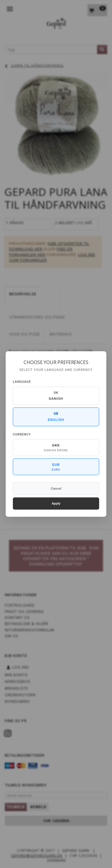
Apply (56, 503)
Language (22, 382)
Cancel (56, 488)
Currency (22, 434)
